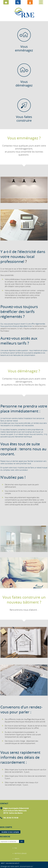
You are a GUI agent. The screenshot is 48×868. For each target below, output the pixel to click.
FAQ (16, 848)
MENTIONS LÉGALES (21, 853)
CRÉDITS (17, 859)
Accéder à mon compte (10, 832)
